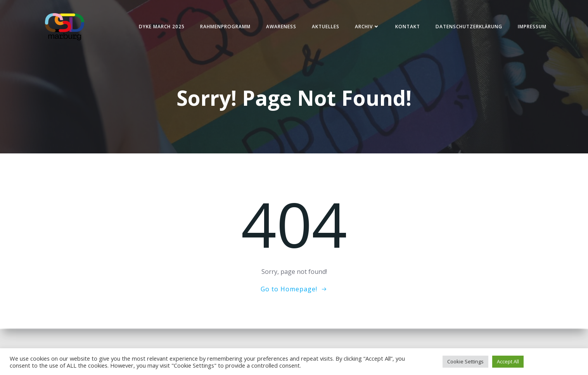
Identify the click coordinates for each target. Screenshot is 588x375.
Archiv (366, 27)
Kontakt (406, 27)
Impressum (531, 27)
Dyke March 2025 (160, 27)
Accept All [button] (508, 361)
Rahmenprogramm (224, 27)
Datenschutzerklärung (467, 27)
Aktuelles (324, 27)
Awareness (280, 27)
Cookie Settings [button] (465, 361)
